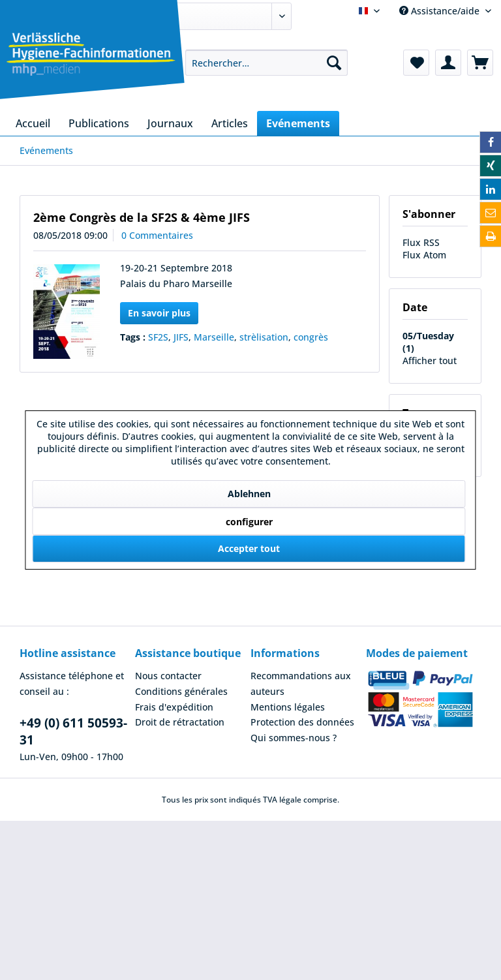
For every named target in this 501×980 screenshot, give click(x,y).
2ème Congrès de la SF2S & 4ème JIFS (142, 217)
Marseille (214, 337)
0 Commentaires (157, 235)
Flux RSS (421, 242)
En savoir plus (159, 313)
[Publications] (99, 123)
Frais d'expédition (174, 707)
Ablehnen (249, 494)
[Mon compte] (448, 63)
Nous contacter (168, 676)
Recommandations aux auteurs (301, 683)
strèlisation (264, 337)
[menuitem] (267, 63)
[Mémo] (416, 63)
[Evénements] (298, 123)
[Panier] (480, 63)
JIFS (181, 337)
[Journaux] (170, 123)
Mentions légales (288, 707)
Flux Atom (424, 255)
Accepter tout (249, 548)
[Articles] (230, 123)
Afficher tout (430, 360)
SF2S (158, 337)
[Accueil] (33, 123)
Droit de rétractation (180, 722)
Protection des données (302, 722)
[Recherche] (334, 63)
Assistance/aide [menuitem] (441, 11)
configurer (249, 522)
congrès (311, 337)
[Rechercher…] (267, 63)
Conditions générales (181, 691)
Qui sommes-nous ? (294, 738)
